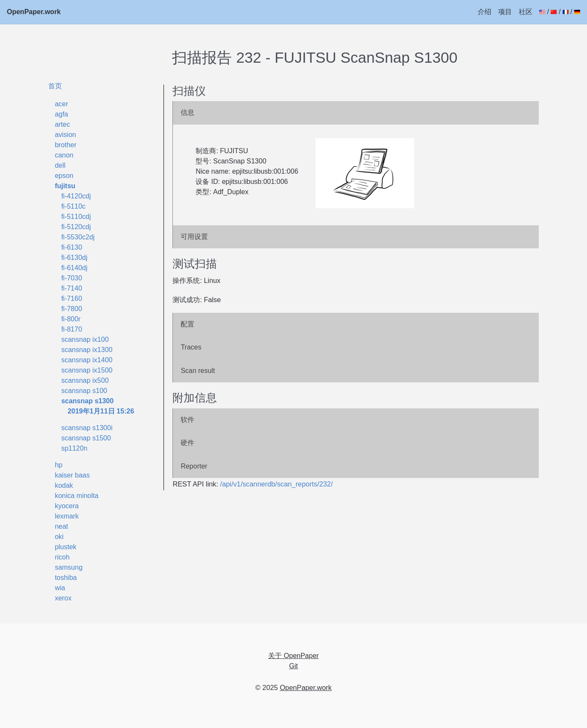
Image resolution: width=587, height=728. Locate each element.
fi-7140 (72, 288)
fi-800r (71, 319)
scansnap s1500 (86, 438)
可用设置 (194, 237)
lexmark (67, 516)
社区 (526, 12)
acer (61, 104)
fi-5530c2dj (78, 237)
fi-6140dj (74, 268)
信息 (187, 112)
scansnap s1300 (87, 401)
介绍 (485, 12)
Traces (191, 347)
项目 (505, 12)
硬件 (187, 443)
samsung (69, 567)
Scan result (198, 371)
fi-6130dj (74, 258)
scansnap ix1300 (87, 350)
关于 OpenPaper (293, 656)
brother (66, 145)
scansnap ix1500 (87, 370)
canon (64, 155)
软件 (187, 420)
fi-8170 (72, 329)
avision (65, 135)
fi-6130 (72, 247)
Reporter (194, 466)
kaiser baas (72, 475)
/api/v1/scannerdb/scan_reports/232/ (277, 484)
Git (293, 666)
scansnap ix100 (85, 339)
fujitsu (65, 186)
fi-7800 (72, 309)
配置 (187, 324)
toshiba (66, 578)
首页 (55, 86)
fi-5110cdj (76, 217)
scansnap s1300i (87, 428)
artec (62, 124)
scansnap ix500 (85, 380)
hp (58, 465)
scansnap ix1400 (87, 360)
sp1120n (74, 448)
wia (60, 588)
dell (60, 165)
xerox (63, 598)
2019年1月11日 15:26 (101, 411)
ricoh (62, 557)
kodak (64, 485)
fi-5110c (73, 206)
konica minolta (76, 496)
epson (64, 176)
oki (59, 537)
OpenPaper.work (34, 12)
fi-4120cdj (76, 196)
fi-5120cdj (76, 227)
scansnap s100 (84, 391)
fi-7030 (72, 278)
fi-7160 (72, 298)
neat (61, 526)
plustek (66, 547)
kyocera (67, 506)
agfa (61, 114)
